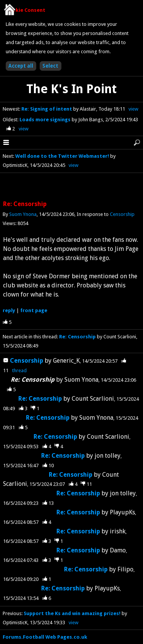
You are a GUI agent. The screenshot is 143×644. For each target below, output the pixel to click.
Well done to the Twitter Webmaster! (62, 156)
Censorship (122, 214)
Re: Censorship (78, 337)
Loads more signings (46, 120)
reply (9, 310)
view (133, 109)
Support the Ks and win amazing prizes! (72, 613)
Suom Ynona (23, 214)
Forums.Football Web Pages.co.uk (45, 637)
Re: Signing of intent (47, 109)
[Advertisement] (72, 187)
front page (34, 310)
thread (19, 370)
